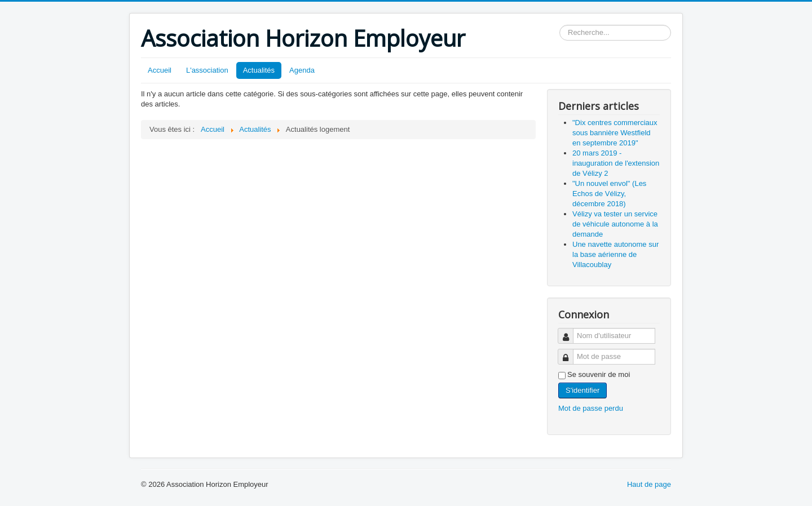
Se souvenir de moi (599, 374)
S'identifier (582, 390)
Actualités (259, 70)
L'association (207, 70)
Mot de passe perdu (591, 408)
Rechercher (560, 25)
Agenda (302, 70)
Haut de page (649, 484)
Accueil (160, 70)
